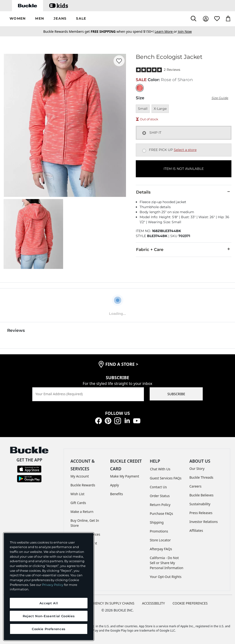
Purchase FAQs (161, 514)
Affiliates (196, 530)
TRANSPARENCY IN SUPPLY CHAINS (107, 603)
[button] (18, 19)
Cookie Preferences (190, 603)
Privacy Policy (53, 585)
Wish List (77, 494)
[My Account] (206, 19)
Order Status (160, 496)
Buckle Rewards (83, 485)
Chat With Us (160, 469)
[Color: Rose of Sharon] (140, 88)
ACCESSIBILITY (153, 603)
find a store (122, 364)
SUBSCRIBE (176, 394)
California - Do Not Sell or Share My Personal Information (166, 563)
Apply (115, 485)
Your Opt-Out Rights (166, 577)
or (166, 31)
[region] (49, 587)
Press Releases (201, 513)
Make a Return (82, 512)
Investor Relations (204, 522)
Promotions (159, 531)
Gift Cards (78, 503)
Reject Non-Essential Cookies (49, 616)
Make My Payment (125, 476)
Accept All (49, 603)
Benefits (117, 494)
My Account (80, 476)
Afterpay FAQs (161, 549)
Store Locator (160, 540)
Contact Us (158, 487)
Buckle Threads (201, 477)
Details (184, 192)
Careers (195, 486)
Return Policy (160, 505)
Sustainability (200, 504)
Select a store (185, 150)
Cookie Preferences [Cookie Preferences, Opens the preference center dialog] (49, 629)
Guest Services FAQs (165, 478)
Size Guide (220, 98)
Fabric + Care (184, 249)
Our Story (197, 469)
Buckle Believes (201, 495)
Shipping (157, 522)
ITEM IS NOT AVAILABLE (184, 169)
